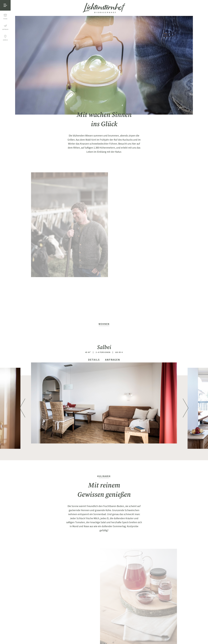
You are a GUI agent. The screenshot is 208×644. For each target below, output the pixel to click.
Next (186, 405)
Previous (22, 405)
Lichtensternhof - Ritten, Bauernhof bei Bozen (104, 8)
